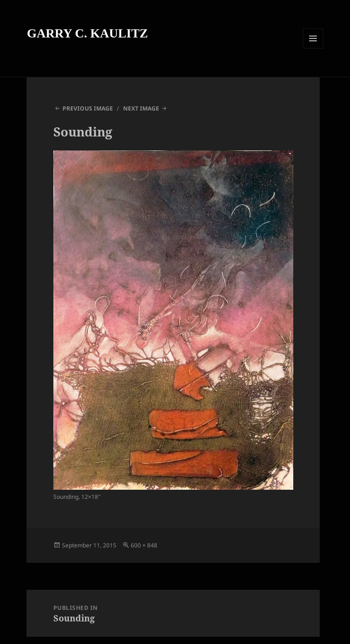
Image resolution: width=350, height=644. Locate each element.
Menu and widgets (313, 48)
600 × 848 (144, 545)
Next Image (141, 108)
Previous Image (88, 108)
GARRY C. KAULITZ (87, 33)
